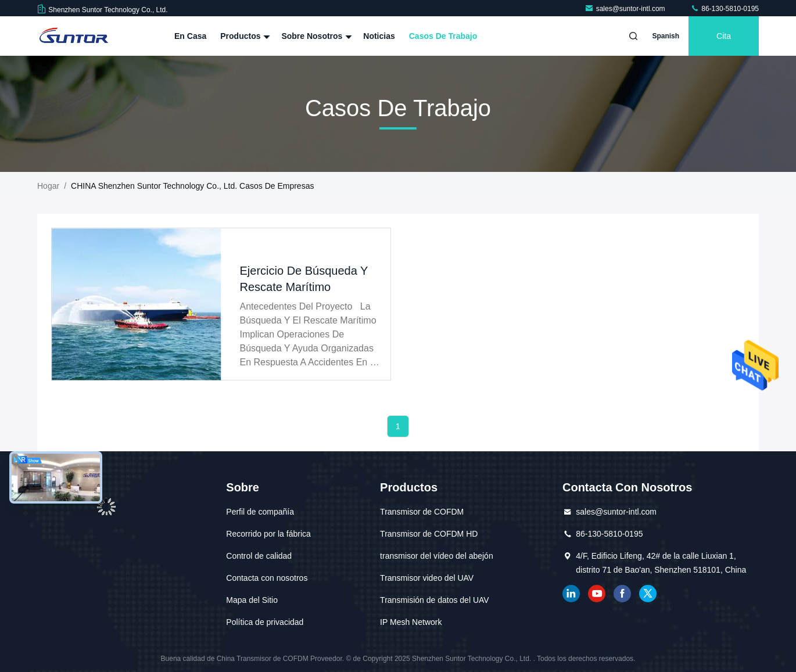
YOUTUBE (597, 594)
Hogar (48, 186)
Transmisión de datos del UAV (435, 600)
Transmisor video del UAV (427, 578)
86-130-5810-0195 (725, 9)
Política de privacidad (265, 622)
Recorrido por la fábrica (268, 534)
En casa (190, 36)
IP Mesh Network (411, 622)
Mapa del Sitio (252, 600)
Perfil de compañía (260, 512)
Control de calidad (259, 556)
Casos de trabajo (443, 36)
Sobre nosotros (315, 36)
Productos (244, 36)
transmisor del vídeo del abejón (437, 556)
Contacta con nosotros (267, 578)
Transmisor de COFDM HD (429, 534)
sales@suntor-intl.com (626, 9)
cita (724, 36)
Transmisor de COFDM (422, 512)
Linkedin (571, 594)
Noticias (379, 36)
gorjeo (648, 594)
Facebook (622, 594)
